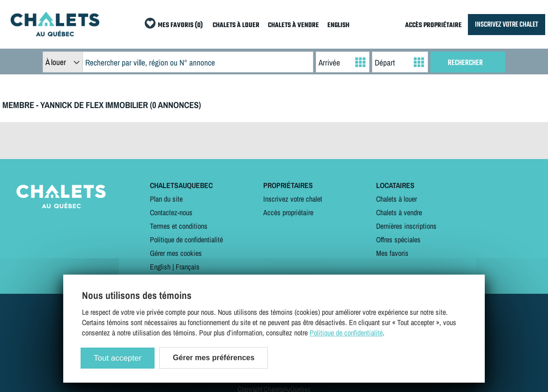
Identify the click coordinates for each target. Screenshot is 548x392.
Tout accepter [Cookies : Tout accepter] (118, 358)
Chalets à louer (396, 199)
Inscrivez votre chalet (293, 199)
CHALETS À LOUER (236, 25)
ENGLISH (338, 25)
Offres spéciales (398, 240)
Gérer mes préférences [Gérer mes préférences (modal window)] (214, 358)
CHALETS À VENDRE (293, 25)
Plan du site (166, 199)
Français (188, 267)
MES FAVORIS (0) (180, 25)
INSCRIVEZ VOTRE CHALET (507, 25)
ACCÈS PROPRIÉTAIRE (433, 25)
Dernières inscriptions (406, 226)
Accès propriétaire (288, 212)
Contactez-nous (171, 212)
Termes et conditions (179, 226)
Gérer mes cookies (176, 253)
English (160, 267)
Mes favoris (392, 253)
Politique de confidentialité (186, 240)
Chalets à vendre (399, 212)
